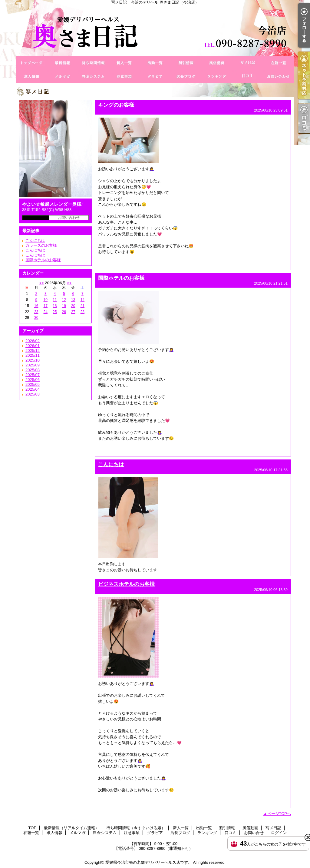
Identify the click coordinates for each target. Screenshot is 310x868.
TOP (31, 63)
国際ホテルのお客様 (43, 260)
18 (55, 306)
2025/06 (33, 380)
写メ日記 (248, 63)
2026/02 (33, 341)
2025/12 (33, 351)
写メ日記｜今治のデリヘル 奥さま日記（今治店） (155, 30)
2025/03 (33, 394)
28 (82, 312)
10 (46, 300)
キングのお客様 (116, 105)
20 (73, 306)
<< (41, 283)
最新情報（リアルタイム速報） (62, 63)
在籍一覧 (279, 63)
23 (36, 312)
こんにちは (35, 240)
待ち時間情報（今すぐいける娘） (93, 63)
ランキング (217, 77)
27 (73, 312)
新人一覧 (124, 63)
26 (64, 312)
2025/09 (33, 365)
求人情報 (31, 77)
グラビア (155, 77)
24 (46, 312)
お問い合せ (279, 77)
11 (55, 300)
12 (64, 300)
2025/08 (33, 370)
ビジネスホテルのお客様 (126, 584)
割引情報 (186, 63)
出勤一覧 (155, 63)
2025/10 (33, 360)
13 (73, 300)
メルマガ (62, 77)
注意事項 (124, 77)
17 (46, 306)
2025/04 (33, 389)
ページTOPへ (279, 814)
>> (69, 283)
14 (82, 300)
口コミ (248, 77)
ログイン (279, 833)
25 (55, 312)
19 (64, 306)
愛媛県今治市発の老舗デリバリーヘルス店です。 (149, 862)
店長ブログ (186, 77)
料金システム (93, 77)
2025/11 (33, 355)
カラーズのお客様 (41, 245)
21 (82, 306)
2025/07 (33, 375)
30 (36, 318)
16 (36, 306)
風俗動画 (217, 63)
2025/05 (33, 384)
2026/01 (33, 346)
